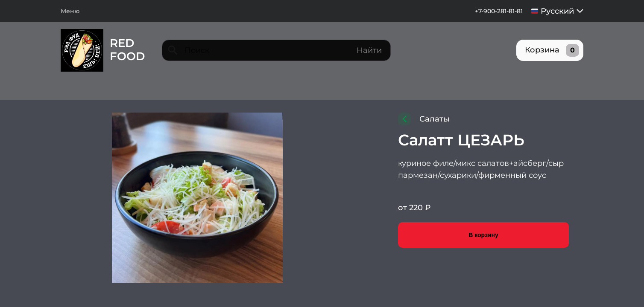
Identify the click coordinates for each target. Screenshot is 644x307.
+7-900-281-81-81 (495, 11)
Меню (70, 11)
